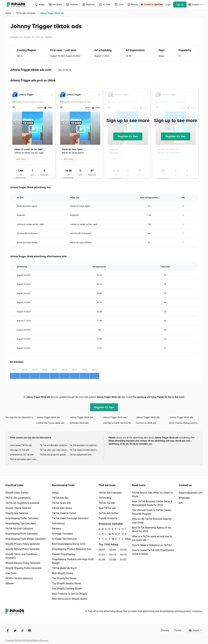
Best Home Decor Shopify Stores (69, 599)
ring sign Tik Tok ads (20, 450)
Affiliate (9, 583)
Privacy (165, 630)
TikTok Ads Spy (60, 498)
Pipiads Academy (108, 518)
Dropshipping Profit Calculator (21, 534)
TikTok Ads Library (62, 508)
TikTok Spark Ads (61, 503)
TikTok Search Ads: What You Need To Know (152, 494)
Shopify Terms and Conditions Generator (21, 556)
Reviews (56, 529)
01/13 (113, 555)
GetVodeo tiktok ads (79, 423)
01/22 (123, 550)
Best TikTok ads (107, 508)
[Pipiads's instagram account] (30, 630)
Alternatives (58, 523)
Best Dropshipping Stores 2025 (69, 544)
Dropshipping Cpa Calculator (21, 523)
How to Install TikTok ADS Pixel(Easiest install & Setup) (153, 552)
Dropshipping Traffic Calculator (22, 518)
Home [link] (9, 13)
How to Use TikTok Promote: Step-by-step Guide (152, 521)
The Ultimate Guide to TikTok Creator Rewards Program (152, 512)
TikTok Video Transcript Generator (70, 518)
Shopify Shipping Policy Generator (24, 568)
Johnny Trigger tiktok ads (48, 417)
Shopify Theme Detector (18, 508)
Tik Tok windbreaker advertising (55, 445)
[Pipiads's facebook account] (8, 630)
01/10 (123, 555)
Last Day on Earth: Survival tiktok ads (120, 423)
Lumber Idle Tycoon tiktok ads (50, 423)
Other (125, 539)
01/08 (113, 560)
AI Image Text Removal (64, 539)
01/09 (102, 560)
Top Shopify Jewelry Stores (67, 583)
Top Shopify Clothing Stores (67, 589)
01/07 (123, 560)
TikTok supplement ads (81, 455)
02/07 (102, 550)
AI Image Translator (62, 534)
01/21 (102, 555)
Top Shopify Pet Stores (64, 578)
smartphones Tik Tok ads (22, 455)
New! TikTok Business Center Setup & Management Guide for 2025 (152, 503)
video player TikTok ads (21, 445)
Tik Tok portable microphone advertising (85, 445)
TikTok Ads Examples (110, 493)
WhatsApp (184, 498)
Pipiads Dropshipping (63, 554)
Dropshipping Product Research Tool (72, 549)
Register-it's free (128, 136)
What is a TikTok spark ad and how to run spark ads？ (152, 538)
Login (168, 5)
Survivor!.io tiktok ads (146, 423)
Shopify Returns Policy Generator (23, 563)
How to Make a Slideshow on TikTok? (152, 545)
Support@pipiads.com (191, 493)
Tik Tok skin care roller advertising (55, 450)
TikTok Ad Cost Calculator (19, 529)
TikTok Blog (105, 498)
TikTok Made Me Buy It (64, 568)
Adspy (55, 493)
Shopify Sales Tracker (17, 493)
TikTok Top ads (107, 503)
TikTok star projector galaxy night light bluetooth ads (55, 455)
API (181, 503)
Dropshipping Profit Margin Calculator (26, 539)
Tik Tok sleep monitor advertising (85, 450)
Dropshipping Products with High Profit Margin (73, 561)
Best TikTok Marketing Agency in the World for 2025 (151, 529)
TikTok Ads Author (109, 513)
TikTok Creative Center (64, 513)
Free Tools (11, 573)
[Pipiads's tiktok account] (22, 630)
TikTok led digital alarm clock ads (25, 459)
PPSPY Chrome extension (19, 578)
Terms (178, 630)
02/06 (113, 550)
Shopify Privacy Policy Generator (23, 544)
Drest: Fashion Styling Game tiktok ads (186, 423)
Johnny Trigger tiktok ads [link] (52, 13)
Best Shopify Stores (62, 573)
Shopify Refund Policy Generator (23, 549)
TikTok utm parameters (18, 498)
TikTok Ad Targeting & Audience (22, 503)
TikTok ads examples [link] (26, 13)
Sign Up (180, 5)
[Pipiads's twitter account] (15, 630)
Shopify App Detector (17, 513)
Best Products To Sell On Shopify (70, 594)
